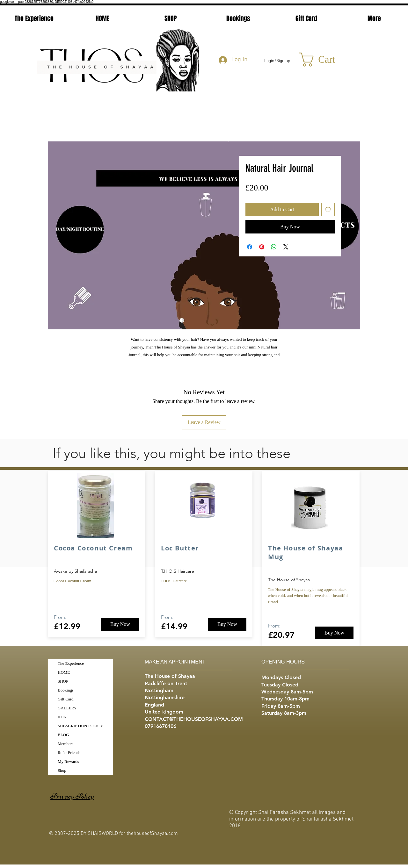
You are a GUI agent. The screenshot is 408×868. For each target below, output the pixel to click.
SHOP (63, 681)
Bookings (66, 690)
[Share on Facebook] (250, 247)
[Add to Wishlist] (328, 210)
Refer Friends (69, 753)
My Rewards (68, 761)
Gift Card (66, 699)
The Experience (71, 663)
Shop (62, 770)
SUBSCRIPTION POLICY (80, 726)
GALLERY (67, 708)
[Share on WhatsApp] (274, 247)
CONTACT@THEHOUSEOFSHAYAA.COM (194, 719)
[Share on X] (286, 247)
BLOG (63, 735)
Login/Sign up (277, 61)
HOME (64, 672)
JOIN (62, 717)
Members (66, 744)
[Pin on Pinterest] (262, 247)
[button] (326, 60)
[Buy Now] (120, 624)
